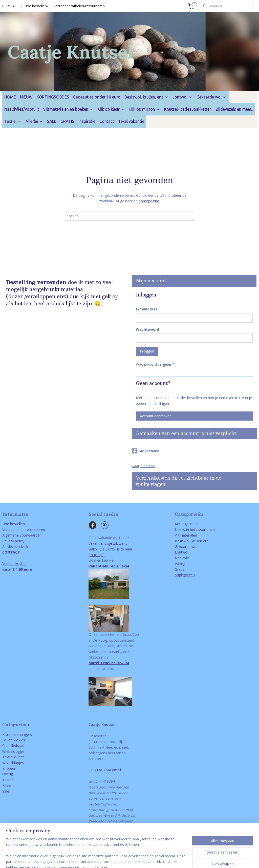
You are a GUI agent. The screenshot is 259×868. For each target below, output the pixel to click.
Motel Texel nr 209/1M (109, 663)
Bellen (7, 740)
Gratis (180, 569)
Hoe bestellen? (36, 6)
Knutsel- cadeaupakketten (188, 109)
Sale (6, 791)
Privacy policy (13, 541)
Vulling (180, 564)
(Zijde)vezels (185, 575)
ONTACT (98, 770)
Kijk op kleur (111, 109)
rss (105, 859)
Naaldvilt (182, 558)
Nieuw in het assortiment (195, 530)
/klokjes (19, 740)
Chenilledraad (13, 746)
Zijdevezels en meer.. (234, 109)
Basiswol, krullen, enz (146, 97)
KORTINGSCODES (53, 97)
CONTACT (11, 6)
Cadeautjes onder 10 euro (97, 97)
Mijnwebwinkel (200, 859)
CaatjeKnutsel (146, 451)
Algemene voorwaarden (22, 535)
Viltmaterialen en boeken (68, 109)
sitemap (94, 859)
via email (113, 770)
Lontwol (182, 97)
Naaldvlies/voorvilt (22, 109)
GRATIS (67, 121)
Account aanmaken (156, 416)
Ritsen (7, 785)
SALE (52, 121)
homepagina (149, 201)
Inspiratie (87, 121)
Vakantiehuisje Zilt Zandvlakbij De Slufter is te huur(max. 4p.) (110, 549)
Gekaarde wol (212, 97)
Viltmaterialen (186, 535)
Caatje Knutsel (144, 466)
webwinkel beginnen (156, 859)
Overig (8, 774)
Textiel (13, 121)
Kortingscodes (187, 524)
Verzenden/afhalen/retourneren (79, 6)
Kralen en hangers (17, 734)
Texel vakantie (131, 121)
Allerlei (34, 121)
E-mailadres (147, 309)
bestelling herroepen (124, 859)
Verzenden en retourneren (24, 530)
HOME (10, 97)
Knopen (9, 768)
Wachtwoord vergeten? (155, 364)
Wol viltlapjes (13, 763)
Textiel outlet (13, 757)
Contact (107, 121)
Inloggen (147, 351)
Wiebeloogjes (13, 751)
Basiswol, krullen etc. (192, 541)
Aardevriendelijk (15, 547)
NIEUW (26, 97)
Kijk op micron (144, 109)
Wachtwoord (147, 329)
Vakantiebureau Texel (109, 566)
